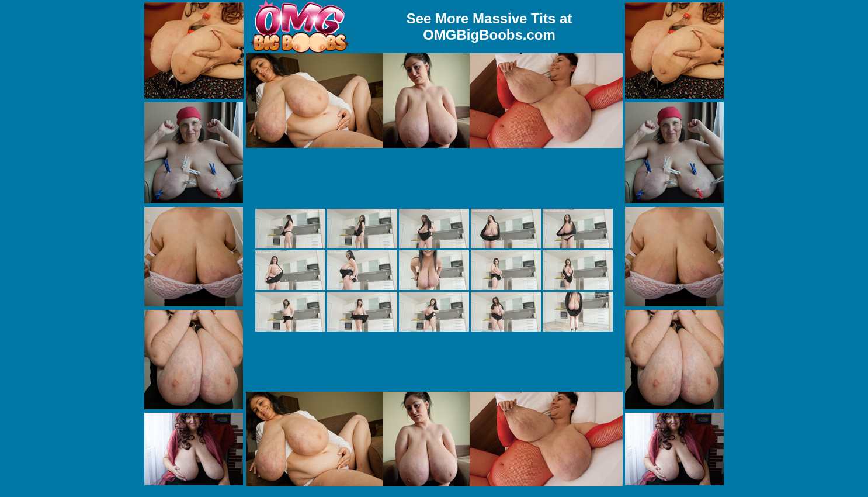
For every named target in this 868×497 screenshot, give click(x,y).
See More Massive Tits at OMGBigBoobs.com (489, 27)
